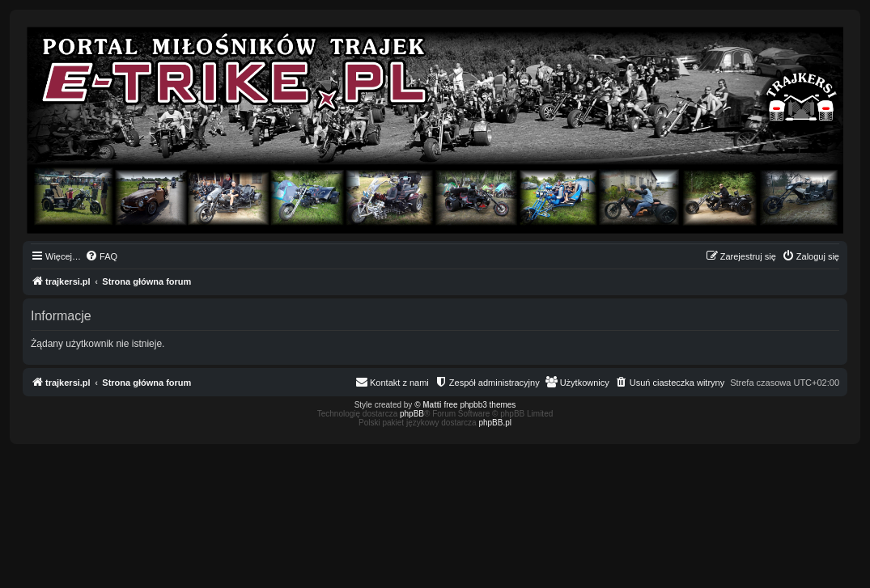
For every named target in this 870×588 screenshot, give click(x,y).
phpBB (412, 414)
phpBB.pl (495, 423)
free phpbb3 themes (480, 405)
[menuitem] (101, 256)
